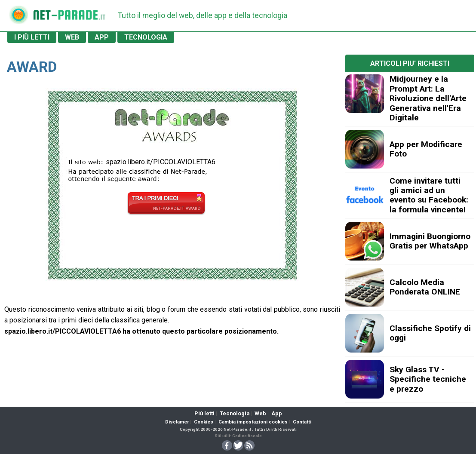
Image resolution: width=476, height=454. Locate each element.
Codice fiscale (247, 436)
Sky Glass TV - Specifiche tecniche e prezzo (428, 379)
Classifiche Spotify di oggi (430, 333)
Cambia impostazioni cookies (253, 422)
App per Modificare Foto (426, 149)
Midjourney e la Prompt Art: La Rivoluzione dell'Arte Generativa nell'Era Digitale (428, 98)
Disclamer (177, 422)
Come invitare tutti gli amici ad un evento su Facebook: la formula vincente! (429, 195)
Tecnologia (235, 413)
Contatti (302, 422)
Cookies (204, 422)
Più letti (204, 413)
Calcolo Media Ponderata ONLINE (425, 287)
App (277, 413)
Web (260, 413)
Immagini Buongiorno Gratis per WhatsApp (430, 241)
